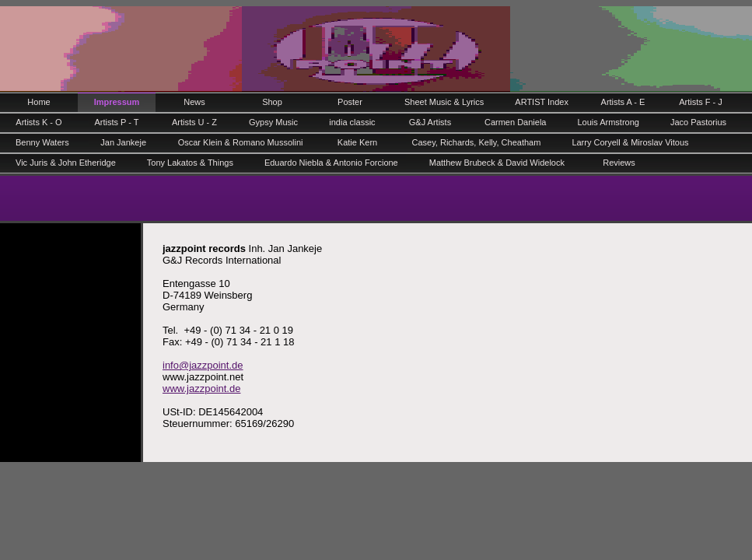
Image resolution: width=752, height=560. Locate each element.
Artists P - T (116, 122)
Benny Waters (42, 142)
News (194, 102)
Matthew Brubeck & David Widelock (497, 163)
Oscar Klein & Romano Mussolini (241, 142)
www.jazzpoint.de (201, 388)
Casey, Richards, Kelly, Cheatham (476, 142)
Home (38, 102)
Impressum (117, 102)
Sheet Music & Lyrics (444, 102)
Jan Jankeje (123, 142)
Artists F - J (701, 102)
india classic (352, 122)
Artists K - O (38, 122)
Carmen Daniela (515, 122)
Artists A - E (623, 102)
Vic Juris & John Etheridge (66, 163)
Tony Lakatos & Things (190, 163)
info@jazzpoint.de (203, 365)
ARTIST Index (542, 102)
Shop (272, 102)
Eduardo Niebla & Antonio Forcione (331, 163)
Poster (350, 102)
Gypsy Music (273, 122)
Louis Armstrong (608, 122)
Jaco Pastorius (698, 122)
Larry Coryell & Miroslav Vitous (630, 142)
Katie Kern (357, 142)
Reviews (619, 163)
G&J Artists (430, 122)
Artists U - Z (194, 122)
